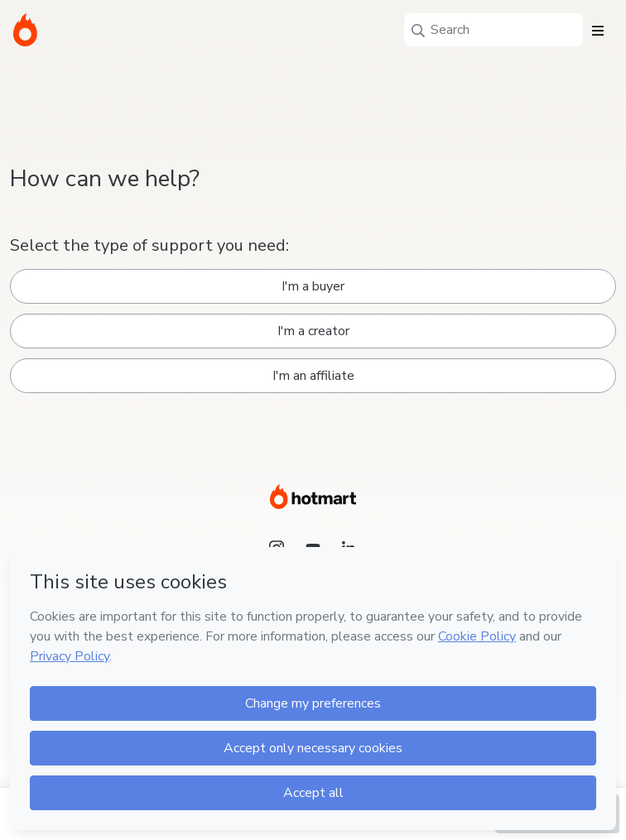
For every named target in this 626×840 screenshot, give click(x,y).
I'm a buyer (313, 286)
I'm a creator (313, 331)
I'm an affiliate (313, 376)
